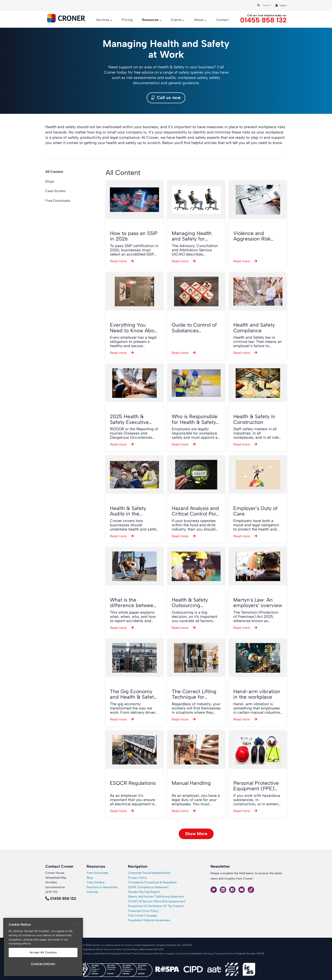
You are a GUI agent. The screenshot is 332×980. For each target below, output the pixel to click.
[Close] (77, 924)
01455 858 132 (263, 20)
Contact (222, 20)
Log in (283, 5)
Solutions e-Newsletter (102, 887)
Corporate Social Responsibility (149, 873)
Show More (196, 834)
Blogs (50, 181)
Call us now (166, 98)
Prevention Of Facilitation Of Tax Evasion (156, 906)
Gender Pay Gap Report (144, 892)
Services (103, 20)
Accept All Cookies (43, 952)
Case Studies (55, 191)
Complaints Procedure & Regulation (152, 882)
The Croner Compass (143, 916)
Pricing (127, 20)
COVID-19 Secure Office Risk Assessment (157, 901)
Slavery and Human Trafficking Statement (156, 897)
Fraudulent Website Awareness (149, 920)
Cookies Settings (43, 964)
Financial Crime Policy (143, 911)
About (199, 20)
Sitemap (92, 892)
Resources (150, 20)
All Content (54, 172)
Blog (90, 878)
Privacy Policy (137, 878)
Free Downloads (58, 201)
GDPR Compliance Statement (148, 887)
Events (176, 20)
